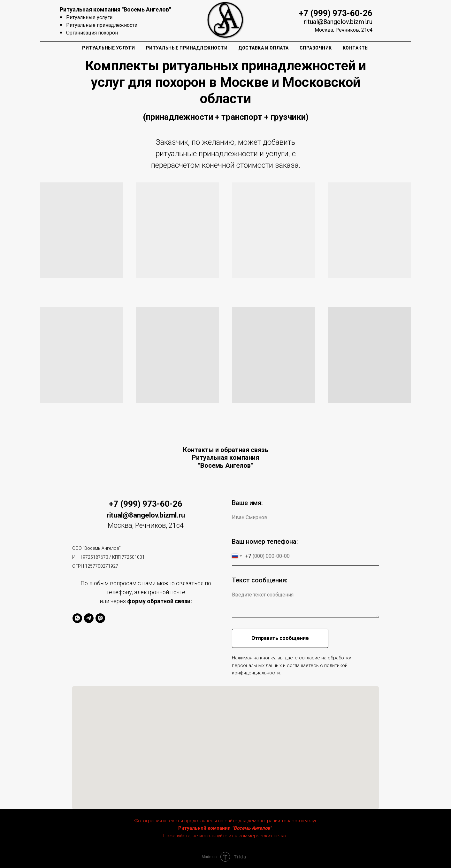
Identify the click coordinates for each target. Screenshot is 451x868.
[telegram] (89, 618)
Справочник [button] (316, 48)
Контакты (356, 48)
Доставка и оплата (264, 48)
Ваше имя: (247, 503)
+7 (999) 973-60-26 (336, 13)
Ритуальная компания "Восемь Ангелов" (115, 9)
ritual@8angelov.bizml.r (144, 515)
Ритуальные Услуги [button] (109, 48)
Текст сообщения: (260, 580)
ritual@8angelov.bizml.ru (338, 22)
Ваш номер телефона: (265, 542)
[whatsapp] (77, 618)
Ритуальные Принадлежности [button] (187, 48)
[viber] (100, 618)
